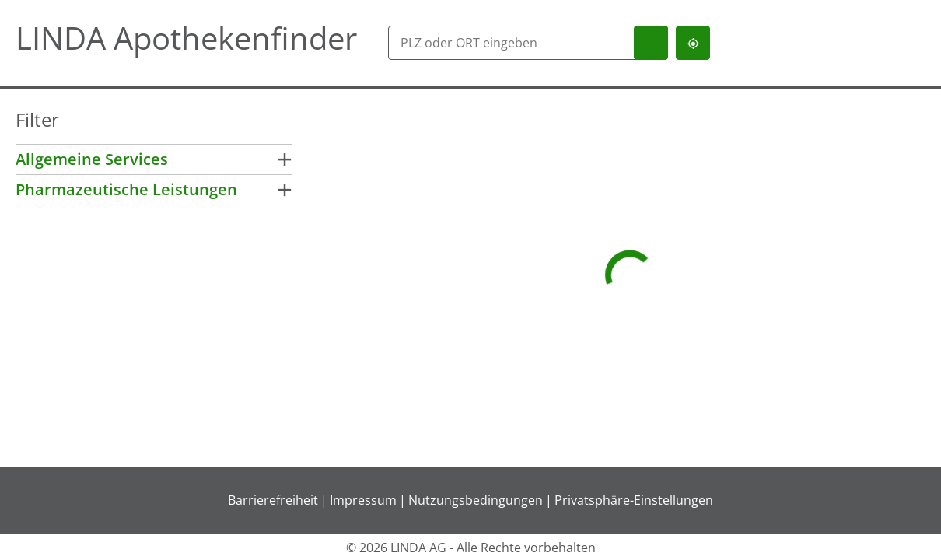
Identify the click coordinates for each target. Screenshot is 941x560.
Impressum (363, 500)
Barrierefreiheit (273, 500)
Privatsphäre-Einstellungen (634, 500)
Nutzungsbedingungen (476, 500)
